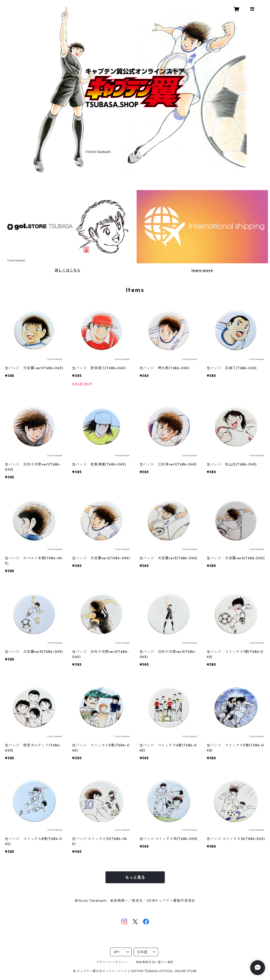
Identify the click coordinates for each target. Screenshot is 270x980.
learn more (202, 270)
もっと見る (135, 877)
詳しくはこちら (68, 270)
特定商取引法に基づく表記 (155, 962)
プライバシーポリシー (112, 962)
